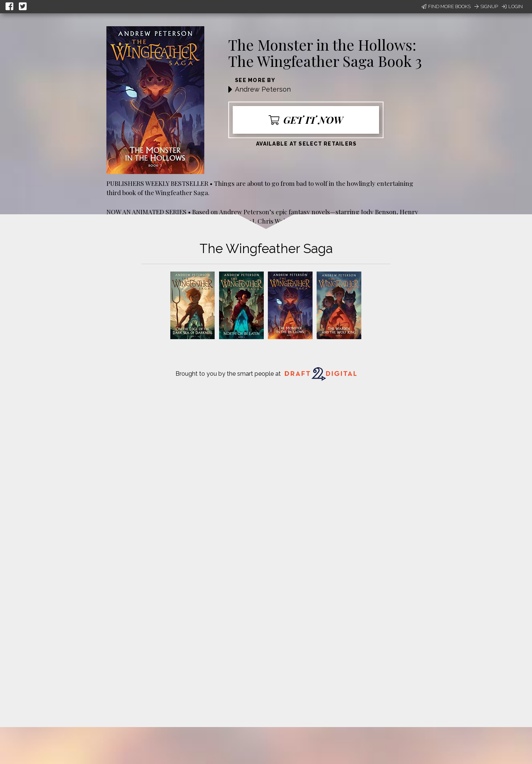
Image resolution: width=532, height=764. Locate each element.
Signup (486, 6)
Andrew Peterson (263, 89)
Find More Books (446, 6)
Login (512, 6)
